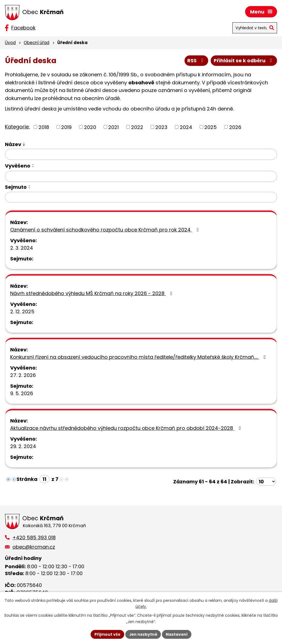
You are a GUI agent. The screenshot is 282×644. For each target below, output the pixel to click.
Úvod (10, 43)
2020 (90, 127)
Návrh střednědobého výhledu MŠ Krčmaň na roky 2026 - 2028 (92, 294)
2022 (137, 127)
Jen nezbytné (143, 634)
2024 (186, 127)
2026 (235, 127)
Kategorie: (17, 127)
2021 (113, 127)
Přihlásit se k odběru (243, 61)
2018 (44, 127)
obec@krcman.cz (34, 547)
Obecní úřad (36, 43)
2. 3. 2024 (22, 248)
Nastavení (177, 634)
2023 (161, 127)
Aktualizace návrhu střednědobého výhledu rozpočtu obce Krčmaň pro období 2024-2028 (127, 428)
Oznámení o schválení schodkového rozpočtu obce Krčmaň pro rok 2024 (105, 230)
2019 (66, 127)
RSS (195, 61)
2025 (211, 127)
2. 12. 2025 (22, 312)
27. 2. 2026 (23, 375)
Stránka (27, 479)
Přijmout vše (107, 634)
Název (13, 145)
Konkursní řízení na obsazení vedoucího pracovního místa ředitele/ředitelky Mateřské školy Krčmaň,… (139, 357)
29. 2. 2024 (23, 447)
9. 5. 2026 (22, 394)
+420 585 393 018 (34, 537)
